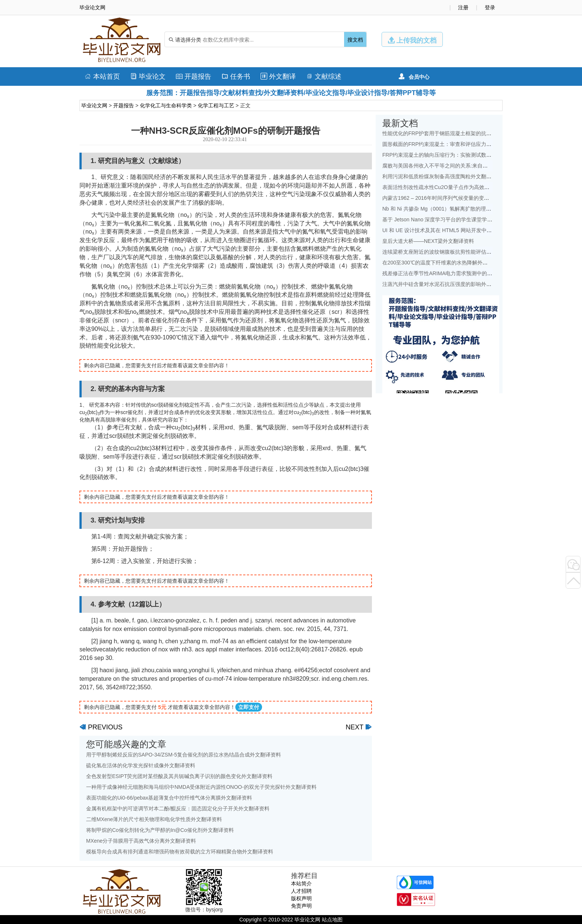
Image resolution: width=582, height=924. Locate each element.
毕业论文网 (94, 105)
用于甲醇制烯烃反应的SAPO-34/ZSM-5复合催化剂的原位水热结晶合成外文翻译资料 (184, 755)
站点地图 (332, 920)
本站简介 (301, 884)
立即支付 (249, 707)
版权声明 (301, 898)
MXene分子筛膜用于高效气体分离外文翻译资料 (141, 841)
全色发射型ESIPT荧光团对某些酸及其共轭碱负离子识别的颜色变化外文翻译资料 (179, 776)
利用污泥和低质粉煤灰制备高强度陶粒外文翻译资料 (442, 176)
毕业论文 (148, 77)
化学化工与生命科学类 (166, 105)
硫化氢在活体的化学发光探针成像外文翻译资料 (141, 765)
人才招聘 (301, 891)
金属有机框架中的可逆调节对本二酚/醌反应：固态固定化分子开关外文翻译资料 (178, 808)
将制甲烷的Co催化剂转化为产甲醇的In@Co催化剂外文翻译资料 (160, 830)
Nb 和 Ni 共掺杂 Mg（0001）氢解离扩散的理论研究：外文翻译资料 (460, 209)
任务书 (236, 77)
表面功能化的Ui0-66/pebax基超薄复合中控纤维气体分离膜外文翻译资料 (169, 798)
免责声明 (301, 906)
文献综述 (324, 77)
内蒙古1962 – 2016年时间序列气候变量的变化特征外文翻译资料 (457, 198)
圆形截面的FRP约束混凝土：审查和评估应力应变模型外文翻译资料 (460, 144)
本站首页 (102, 77)
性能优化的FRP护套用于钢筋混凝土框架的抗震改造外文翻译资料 (458, 133)
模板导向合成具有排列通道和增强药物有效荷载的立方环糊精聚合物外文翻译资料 (180, 852)
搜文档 (355, 40)
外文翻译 (278, 77)
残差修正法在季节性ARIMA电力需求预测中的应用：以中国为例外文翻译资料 (471, 273)
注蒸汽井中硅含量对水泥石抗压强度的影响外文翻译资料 (447, 284)
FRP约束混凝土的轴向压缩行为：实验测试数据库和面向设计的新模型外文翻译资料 (478, 155)
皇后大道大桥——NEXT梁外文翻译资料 (428, 241)
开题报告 (194, 77)
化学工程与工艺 (216, 105)
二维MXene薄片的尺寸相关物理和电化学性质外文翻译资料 (154, 819)
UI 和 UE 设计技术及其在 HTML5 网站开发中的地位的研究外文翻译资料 (466, 230)
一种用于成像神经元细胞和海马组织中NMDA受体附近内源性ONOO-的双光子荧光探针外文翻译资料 (201, 787)
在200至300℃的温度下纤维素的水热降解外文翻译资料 (445, 263)
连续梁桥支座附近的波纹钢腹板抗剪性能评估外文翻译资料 (450, 252)
